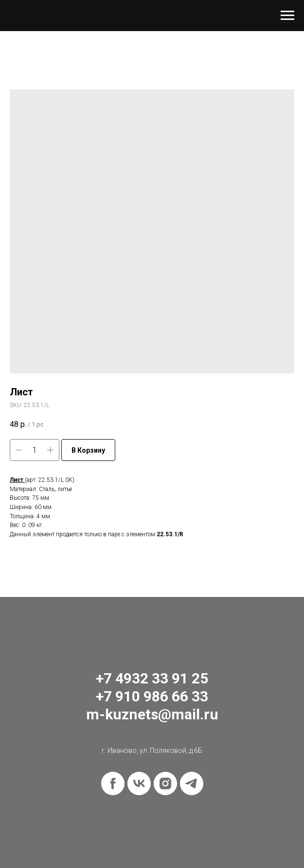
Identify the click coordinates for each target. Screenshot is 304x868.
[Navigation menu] (287, 16)
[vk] (139, 783)
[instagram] (165, 783)
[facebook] (113, 783)
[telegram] (192, 783)
